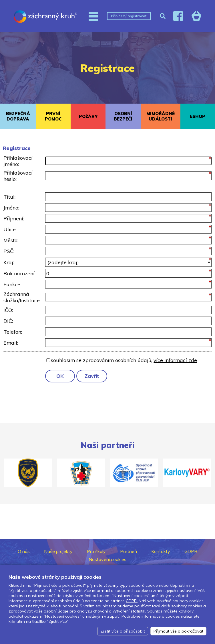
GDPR (191, 551)
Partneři (129, 551)
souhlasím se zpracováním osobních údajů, (124, 360)
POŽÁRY (88, 116)
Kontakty (161, 551)
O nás (24, 551)
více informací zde (175, 360)
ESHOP (198, 116)
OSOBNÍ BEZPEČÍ (123, 116)
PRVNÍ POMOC (53, 116)
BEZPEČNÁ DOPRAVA (18, 116)
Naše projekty (58, 551)
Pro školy (96, 551)
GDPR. (132, 601)
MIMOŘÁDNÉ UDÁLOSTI (161, 116)
